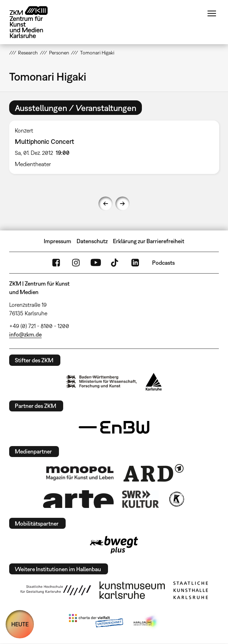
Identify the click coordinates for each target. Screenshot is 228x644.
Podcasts (163, 263)
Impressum (58, 241)
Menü (212, 13)
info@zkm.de (25, 334)
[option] (114, 147)
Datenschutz (92, 241)
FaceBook (56, 263)
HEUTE (20, 624)
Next (122, 204)
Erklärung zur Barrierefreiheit (149, 241)
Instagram (76, 263)
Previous (106, 204)
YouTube (96, 263)
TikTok (115, 263)
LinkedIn (135, 263)
